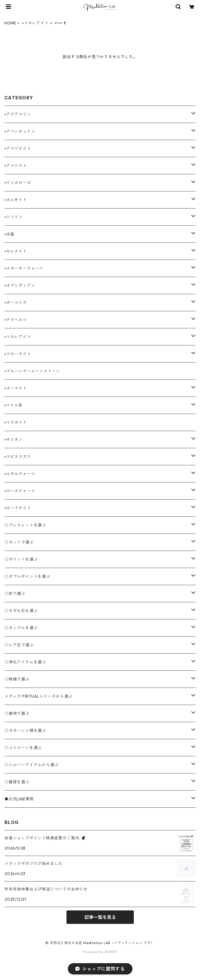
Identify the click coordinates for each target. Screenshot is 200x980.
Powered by (100, 952)
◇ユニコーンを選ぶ (23, 748)
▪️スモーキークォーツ (24, 268)
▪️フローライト (18, 354)
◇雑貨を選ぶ (17, 782)
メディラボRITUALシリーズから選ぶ (38, 696)
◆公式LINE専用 (19, 799)
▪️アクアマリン (18, 114)
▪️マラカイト (16, 422)
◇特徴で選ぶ (17, 679)
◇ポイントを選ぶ (21, 559)
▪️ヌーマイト (16, 388)
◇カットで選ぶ (19, 542)
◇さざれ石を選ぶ (21, 611)
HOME (10, 23)
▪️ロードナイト (18, 508)
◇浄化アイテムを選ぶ (25, 662)
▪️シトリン (14, 217)
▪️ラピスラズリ (18, 457)
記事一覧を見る (100, 917)
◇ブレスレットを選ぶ (25, 525)
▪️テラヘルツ (16, 320)
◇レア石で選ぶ (19, 645)
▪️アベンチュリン (20, 131)
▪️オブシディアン (20, 285)
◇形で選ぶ (15, 594)
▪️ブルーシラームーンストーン (32, 371)
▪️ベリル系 (14, 405)
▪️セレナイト (16, 251)
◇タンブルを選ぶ (21, 628)
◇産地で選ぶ (17, 713)
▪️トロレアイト (35, 23)
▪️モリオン (14, 439)
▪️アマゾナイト (18, 148)
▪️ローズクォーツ (20, 491)
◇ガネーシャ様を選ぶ (25, 731)
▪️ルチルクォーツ (20, 474)
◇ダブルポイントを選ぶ (27, 576)
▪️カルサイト (16, 200)
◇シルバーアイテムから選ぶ (31, 765)
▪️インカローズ (18, 183)
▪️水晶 (9, 234)
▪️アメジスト (16, 166)
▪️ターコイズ (16, 303)
